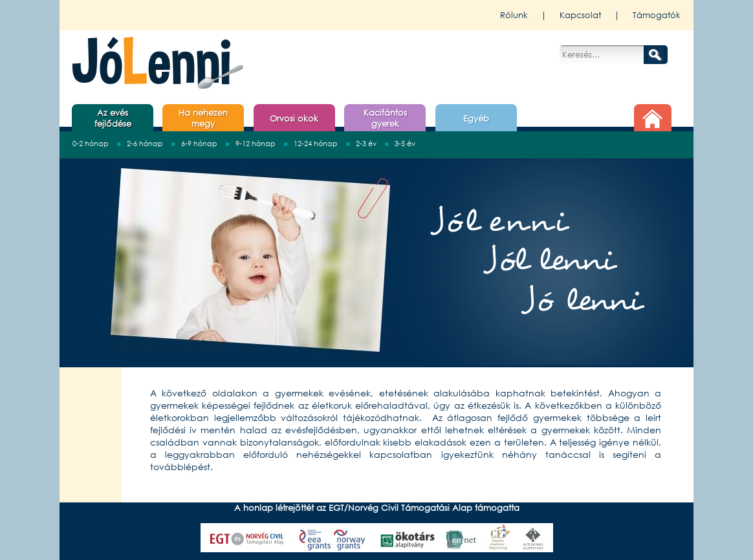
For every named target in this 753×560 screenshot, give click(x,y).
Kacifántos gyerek (385, 118)
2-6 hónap (145, 144)
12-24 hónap (316, 144)
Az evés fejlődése (113, 118)
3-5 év (405, 144)
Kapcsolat (580, 15)
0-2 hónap (91, 144)
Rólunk (514, 15)
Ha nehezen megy (203, 118)
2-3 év (366, 144)
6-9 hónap (199, 144)
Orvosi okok (294, 119)
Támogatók (657, 15)
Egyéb (476, 119)
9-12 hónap (256, 144)
